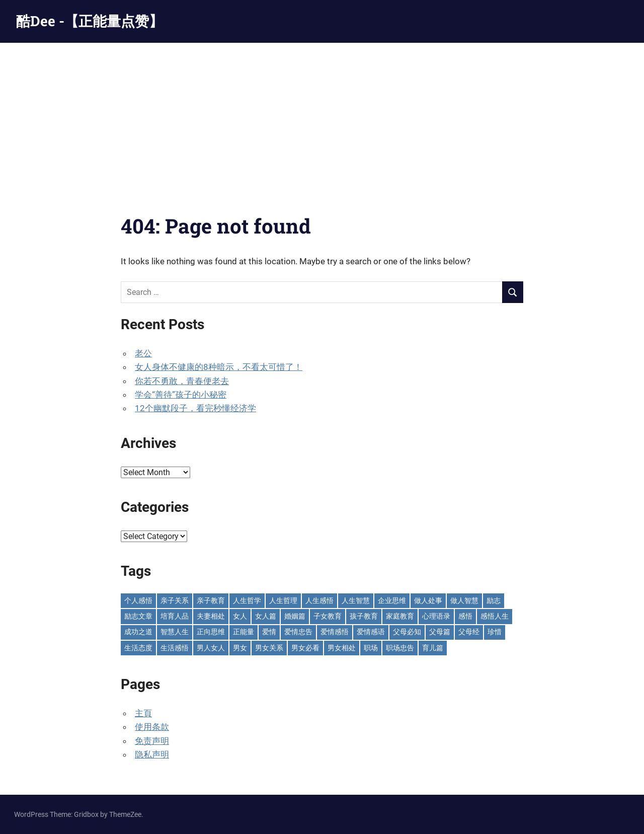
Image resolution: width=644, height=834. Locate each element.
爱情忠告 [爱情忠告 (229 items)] (298, 632)
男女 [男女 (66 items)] (240, 648)
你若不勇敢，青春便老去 (182, 381)
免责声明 (152, 741)
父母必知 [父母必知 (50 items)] (407, 632)
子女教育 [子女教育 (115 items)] (328, 616)
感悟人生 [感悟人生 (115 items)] (495, 616)
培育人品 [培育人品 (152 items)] (175, 616)
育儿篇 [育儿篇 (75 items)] (433, 648)
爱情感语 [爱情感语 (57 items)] (371, 632)
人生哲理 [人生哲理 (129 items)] (283, 600)
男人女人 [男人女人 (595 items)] (211, 648)
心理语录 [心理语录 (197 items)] (436, 616)
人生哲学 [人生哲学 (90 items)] (247, 600)
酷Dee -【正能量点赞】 (90, 21)
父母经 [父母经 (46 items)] (469, 632)
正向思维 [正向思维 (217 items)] (211, 632)
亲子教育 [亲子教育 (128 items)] (211, 600)
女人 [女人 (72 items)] (240, 616)
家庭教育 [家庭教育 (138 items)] (400, 616)
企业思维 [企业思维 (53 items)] (392, 600)
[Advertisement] (322, 118)
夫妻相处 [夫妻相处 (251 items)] (211, 616)
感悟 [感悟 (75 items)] (465, 616)
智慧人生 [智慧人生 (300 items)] (175, 632)
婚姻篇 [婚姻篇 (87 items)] (295, 616)
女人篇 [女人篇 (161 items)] (266, 616)
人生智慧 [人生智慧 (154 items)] (356, 600)
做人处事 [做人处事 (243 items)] (428, 600)
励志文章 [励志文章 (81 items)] (138, 616)
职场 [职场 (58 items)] (371, 648)
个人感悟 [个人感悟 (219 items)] (138, 600)
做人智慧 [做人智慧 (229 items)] (464, 600)
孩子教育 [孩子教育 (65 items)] (364, 616)
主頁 (143, 713)
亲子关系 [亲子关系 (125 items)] (175, 600)
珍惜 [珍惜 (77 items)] (495, 632)
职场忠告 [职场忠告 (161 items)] (400, 648)
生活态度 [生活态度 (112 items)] (138, 648)
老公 (143, 353)
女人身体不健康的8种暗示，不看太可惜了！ (219, 367)
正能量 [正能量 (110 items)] (244, 632)
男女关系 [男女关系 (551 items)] (269, 648)
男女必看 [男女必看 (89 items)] (305, 648)
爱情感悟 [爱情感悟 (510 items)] (335, 632)
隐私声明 (152, 754)
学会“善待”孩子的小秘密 (181, 395)
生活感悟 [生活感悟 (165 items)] (175, 648)
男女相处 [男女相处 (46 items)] (342, 648)
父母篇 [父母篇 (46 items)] (440, 632)
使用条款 (152, 727)
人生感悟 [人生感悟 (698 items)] (319, 600)
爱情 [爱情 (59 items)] (269, 632)
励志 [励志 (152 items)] (494, 600)
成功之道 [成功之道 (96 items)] (138, 632)
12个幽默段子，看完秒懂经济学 (195, 408)
